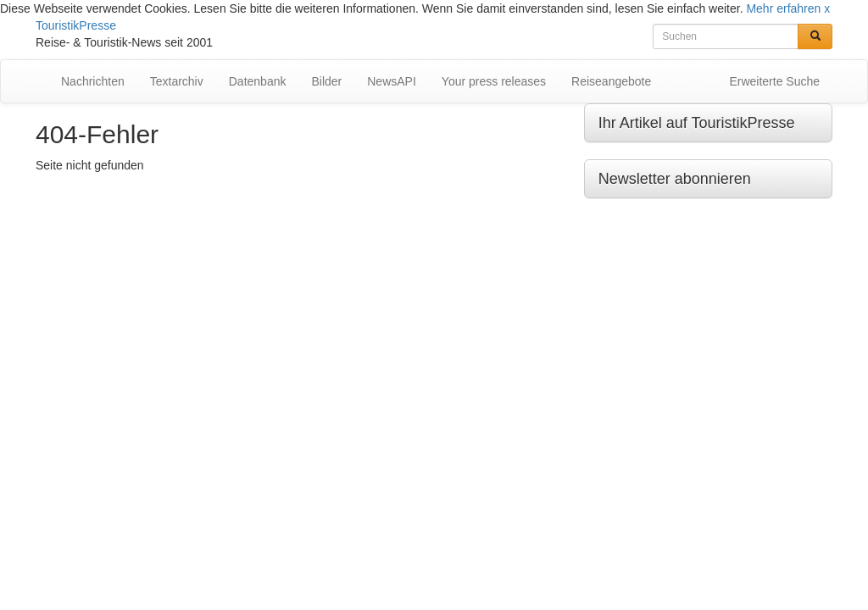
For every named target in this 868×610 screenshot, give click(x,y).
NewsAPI (392, 81)
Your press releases (494, 81)
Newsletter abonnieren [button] (675, 179)
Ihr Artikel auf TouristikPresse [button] (697, 123)
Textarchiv (177, 81)
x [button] (827, 8)
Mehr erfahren (783, 8)
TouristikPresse (76, 25)
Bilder (326, 81)
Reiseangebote (611, 81)
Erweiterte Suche (774, 81)
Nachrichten (93, 81)
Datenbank (258, 81)
